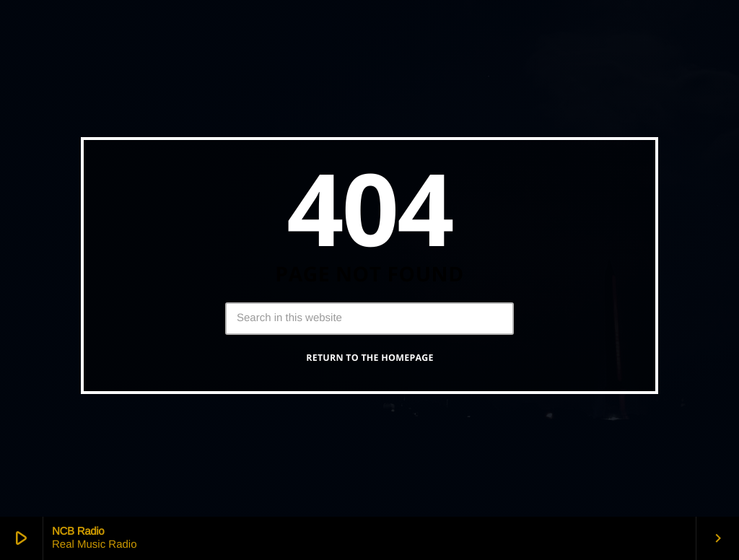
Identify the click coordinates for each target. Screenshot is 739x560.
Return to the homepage (370, 358)
